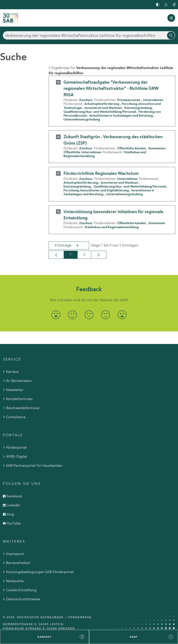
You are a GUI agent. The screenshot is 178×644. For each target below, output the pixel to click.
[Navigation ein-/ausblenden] (171, 18)
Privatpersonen (129, 100)
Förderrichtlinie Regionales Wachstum (101, 173)
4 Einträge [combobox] (70, 245)
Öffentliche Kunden (132, 148)
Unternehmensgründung (82, 119)
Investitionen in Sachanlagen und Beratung (121, 115)
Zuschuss (86, 100)
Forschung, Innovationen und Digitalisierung (96, 190)
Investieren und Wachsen (103, 108)
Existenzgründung (138, 108)
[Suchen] (89, 35)
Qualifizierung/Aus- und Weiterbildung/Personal (100, 112)
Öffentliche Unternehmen (82, 152)
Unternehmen (153, 100)
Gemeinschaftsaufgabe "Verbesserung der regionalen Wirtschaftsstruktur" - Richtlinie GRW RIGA (111, 88)
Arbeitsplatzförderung (102, 104)
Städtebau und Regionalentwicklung (112, 227)
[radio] (56, 315)
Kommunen (157, 148)
